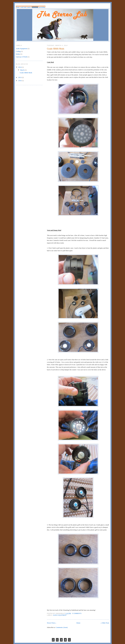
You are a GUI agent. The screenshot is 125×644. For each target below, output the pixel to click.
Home (18, 7)
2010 (20, 81)
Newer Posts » (52, 623)
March (22, 70)
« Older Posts (105, 623)
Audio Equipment (60, 615)
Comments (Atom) (62, 627)
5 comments (77, 613)
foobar (18, 54)
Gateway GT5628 (22, 57)
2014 (20, 67)
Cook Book (23, 7)
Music (29, 7)
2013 (20, 77)
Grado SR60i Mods (56, 49)
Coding (18, 51)
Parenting (42, 7)
